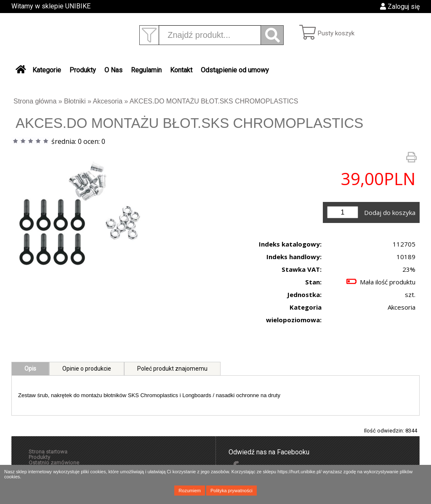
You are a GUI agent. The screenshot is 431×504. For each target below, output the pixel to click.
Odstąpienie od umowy (235, 70)
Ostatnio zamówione (54, 463)
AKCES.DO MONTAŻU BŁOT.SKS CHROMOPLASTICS (214, 101)
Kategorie (47, 70)
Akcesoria (108, 101)
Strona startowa (48, 452)
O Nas (113, 70)
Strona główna (35, 101)
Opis (30, 369)
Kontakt (181, 70)
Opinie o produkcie (87, 369)
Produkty (83, 70)
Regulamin (146, 70)
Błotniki (75, 101)
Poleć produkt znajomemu (172, 369)
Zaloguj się (400, 7)
